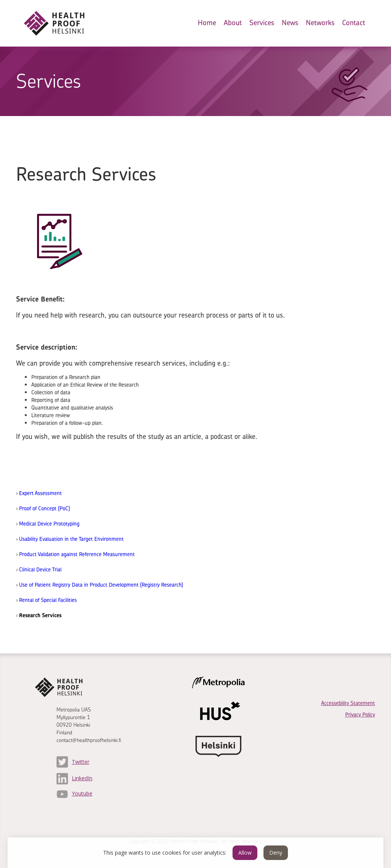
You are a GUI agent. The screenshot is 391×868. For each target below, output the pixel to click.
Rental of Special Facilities (48, 600)
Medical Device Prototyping (49, 524)
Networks (320, 23)
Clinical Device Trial (40, 569)
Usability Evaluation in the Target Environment (71, 539)
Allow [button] (245, 853)
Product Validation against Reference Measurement (77, 554)
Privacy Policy (360, 714)
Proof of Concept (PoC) (44, 508)
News (290, 23)
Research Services (40, 615)
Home (207, 23)
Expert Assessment (40, 493)
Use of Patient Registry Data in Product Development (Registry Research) (101, 585)
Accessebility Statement (348, 703)
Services (262, 23)
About (233, 23)
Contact (354, 23)
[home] (60, 23)
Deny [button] (276, 853)
